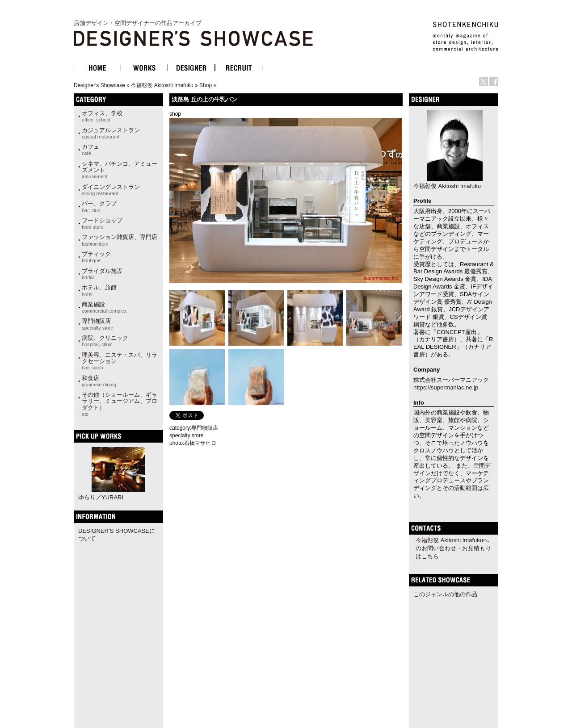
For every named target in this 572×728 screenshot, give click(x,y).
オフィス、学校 (102, 116)
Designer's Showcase (99, 85)
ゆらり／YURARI (101, 497)
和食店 (99, 381)
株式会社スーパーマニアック (451, 380)
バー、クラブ (99, 206)
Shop (206, 85)
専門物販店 (97, 324)
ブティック (96, 257)
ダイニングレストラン (111, 190)
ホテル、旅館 (99, 290)
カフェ (90, 150)
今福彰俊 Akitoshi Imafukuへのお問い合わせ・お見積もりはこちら (453, 548)
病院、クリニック (105, 341)
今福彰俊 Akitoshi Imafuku (162, 85)
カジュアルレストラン (111, 133)
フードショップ (102, 223)
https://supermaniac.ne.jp (446, 387)
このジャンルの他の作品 (445, 594)
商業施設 (104, 307)
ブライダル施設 (102, 274)
